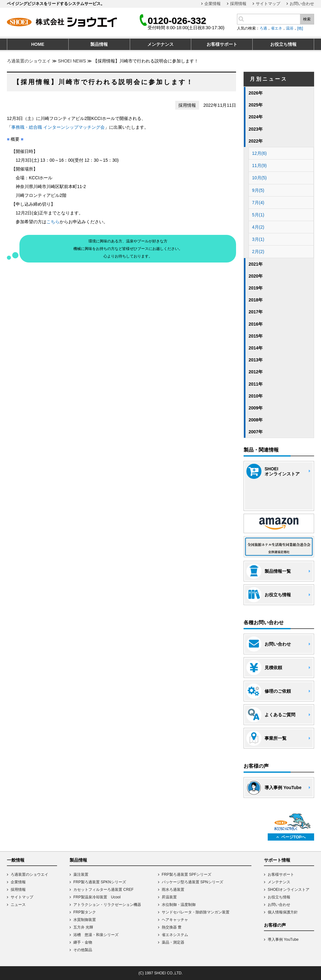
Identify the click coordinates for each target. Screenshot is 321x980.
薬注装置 (81, 874)
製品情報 (78, 860)
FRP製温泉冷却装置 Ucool (97, 897)
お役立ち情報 (279, 897)
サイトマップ (268, 4)
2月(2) (258, 252)
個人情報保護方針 (283, 912)
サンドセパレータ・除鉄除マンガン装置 (196, 912)
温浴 (290, 28)
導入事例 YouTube (283, 939)
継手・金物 (83, 942)
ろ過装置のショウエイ (29, 61)
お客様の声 (275, 925)
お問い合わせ (302, 4)
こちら (53, 222)
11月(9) (259, 165)
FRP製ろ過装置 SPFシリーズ (187, 874)
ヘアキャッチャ (175, 920)
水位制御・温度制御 (179, 905)
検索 (307, 19)
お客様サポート (281, 874)
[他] (300, 28)
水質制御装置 (85, 920)
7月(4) (258, 203)
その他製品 (83, 950)
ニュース (18, 905)
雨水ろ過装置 (173, 890)
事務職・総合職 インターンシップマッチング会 (58, 127)
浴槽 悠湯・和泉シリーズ (96, 935)
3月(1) (258, 239)
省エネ (276, 28)
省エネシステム (175, 935)
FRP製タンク (85, 912)
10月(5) (259, 178)
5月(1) (258, 215)
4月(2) (258, 227)
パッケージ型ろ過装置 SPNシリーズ (192, 882)
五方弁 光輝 (83, 927)
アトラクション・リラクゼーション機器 (107, 905)
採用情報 (238, 4)
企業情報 (213, 4)
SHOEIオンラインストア (289, 890)
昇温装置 (169, 897)
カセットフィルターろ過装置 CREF (103, 890)
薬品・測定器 (173, 942)
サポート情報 (277, 860)
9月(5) (258, 190)
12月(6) (259, 153)
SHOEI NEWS (72, 61)
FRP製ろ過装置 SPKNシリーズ (100, 882)
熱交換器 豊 (172, 927)
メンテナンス (279, 882)
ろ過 (263, 28)
